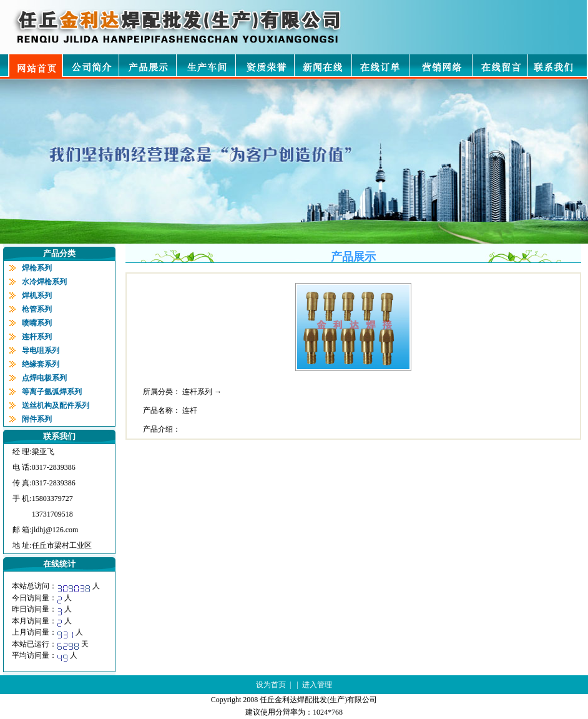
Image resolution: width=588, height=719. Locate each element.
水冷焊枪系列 (44, 282)
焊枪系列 (37, 268)
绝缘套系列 (41, 364)
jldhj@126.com (55, 530)
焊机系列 (37, 295)
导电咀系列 (41, 350)
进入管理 (317, 685)
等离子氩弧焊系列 (52, 392)
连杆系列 (37, 337)
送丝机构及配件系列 (56, 405)
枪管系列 (37, 309)
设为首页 (271, 685)
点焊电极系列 (44, 378)
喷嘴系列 (37, 323)
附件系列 (37, 419)
